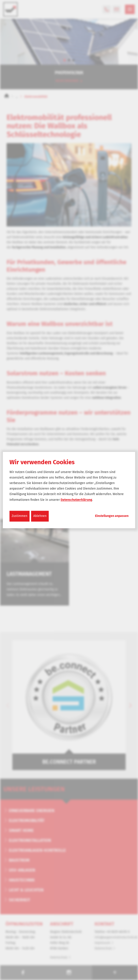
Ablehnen (40, 516)
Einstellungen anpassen (112, 516)
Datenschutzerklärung (76, 500)
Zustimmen (20, 516)
